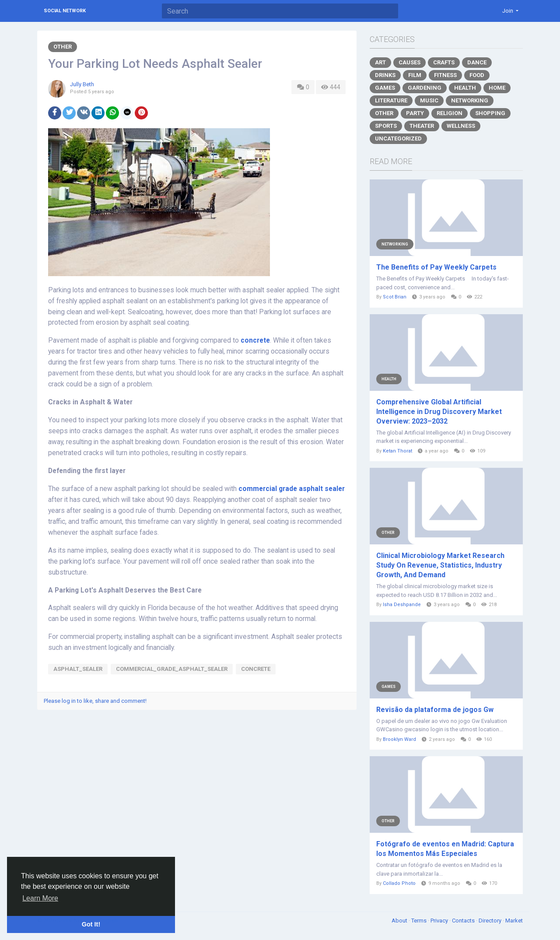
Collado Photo (399, 883)
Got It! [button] (91, 924)
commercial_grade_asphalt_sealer (172, 669)
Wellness (461, 126)
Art (380, 62)
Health (465, 88)
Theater (422, 126)
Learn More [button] (40, 898)
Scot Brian (395, 297)
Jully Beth (82, 84)
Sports (386, 126)
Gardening (425, 88)
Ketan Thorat (397, 451)
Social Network (65, 11)
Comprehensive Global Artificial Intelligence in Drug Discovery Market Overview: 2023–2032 (439, 412)
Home (497, 88)
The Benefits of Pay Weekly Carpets (436, 267)
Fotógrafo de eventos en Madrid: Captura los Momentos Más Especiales (445, 849)
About (400, 921)
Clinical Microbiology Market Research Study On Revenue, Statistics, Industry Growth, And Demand (440, 565)
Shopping (490, 113)
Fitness (445, 75)
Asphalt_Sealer (78, 669)
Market (514, 921)
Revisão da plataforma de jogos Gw (435, 710)
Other (63, 47)
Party (415, 113)
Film (415, 75)
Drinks (385, 75)
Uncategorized (398, 139)
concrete (256, 669)
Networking (470, 100)
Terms (420, 921)
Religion (450, 113)
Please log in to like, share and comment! (95, 701)
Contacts (464, 921)
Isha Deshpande (402, 605)
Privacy (440, 921)
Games (385, 88)
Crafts (444, 62)
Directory (491, 921)
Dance (477, 62)
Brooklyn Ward (399, 739)
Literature (391, 100)
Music (429, 100)
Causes (409, 62)
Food (477, 75)
